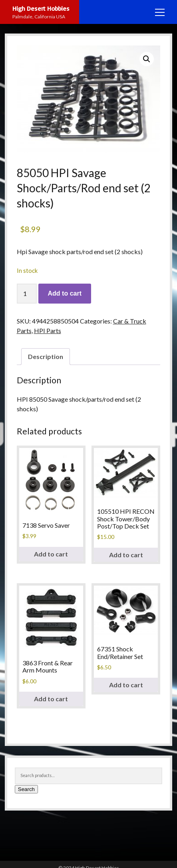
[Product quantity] (27, 294)
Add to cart (65, 293)
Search (26, 789)
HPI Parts (48, 330)
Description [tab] (46, 356)
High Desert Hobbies (41, 8)
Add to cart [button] (51, 554)
